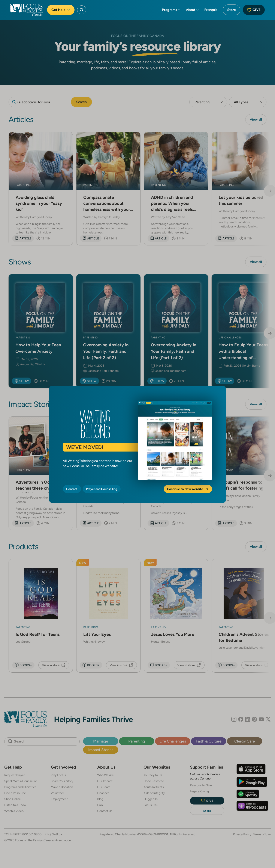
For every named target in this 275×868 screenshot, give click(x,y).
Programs (171, 10)
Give (254, 10)
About (193, 10)
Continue (188, 489)
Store (232, 10)
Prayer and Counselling (102, 489)
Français (211, 10)
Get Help (61, 10)
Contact (72, 489)
